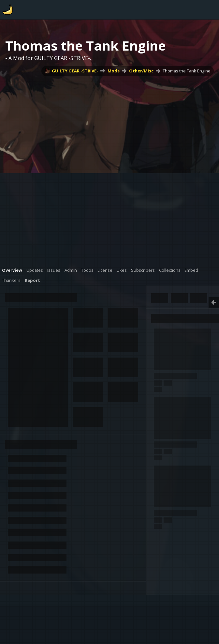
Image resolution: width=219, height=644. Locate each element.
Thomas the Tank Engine (187, 71)
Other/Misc (141, 71)
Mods (114, 71)
